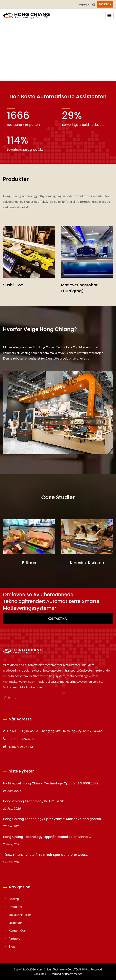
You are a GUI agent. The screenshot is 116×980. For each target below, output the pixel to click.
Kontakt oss (17, 930)
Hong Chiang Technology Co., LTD (57, 969)
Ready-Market (74, 974)
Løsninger (15, 922)
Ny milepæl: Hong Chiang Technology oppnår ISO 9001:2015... (52, 783)
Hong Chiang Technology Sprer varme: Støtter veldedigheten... (53, 819)
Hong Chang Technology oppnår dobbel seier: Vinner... (47, 837)
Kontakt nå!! (58, 618)
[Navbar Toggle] (109, 16)
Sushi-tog (13, 285)
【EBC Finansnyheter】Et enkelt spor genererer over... (45, 855)
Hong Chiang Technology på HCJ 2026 (34, 801)
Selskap (14, 899)
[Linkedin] (14, 698)
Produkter (15, 907)
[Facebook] (5, 698)
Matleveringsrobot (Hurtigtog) (79, 288)
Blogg (12, 946)
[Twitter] (9, 698)
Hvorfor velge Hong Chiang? (40, 329)
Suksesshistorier (20, 915)
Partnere (14, 938)
